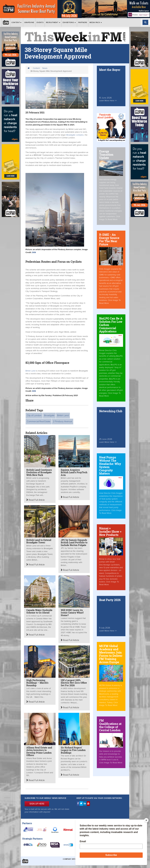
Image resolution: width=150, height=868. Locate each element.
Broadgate (49, 415)
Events (40, 22)
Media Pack (96, 22)
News (45, 68)
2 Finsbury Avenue (63, 421)
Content (17, 22)
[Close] (146, 820)
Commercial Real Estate (39, 421)
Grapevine (29, 22)
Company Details (71, 859)
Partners (83, 22)
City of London (34, 415)
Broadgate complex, (75, 135)
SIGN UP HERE (37, 804)
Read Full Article (36, 500)
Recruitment (53, 22)
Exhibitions (69, 22)
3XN (34, 252)
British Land (30, 371)
